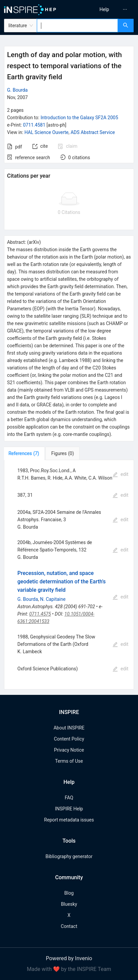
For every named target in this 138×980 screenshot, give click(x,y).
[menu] (105, 9)
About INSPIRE (69, 728)
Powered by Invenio (69, 958)
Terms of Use (69, 761)
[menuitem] (104, 9)
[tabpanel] (69, 575)
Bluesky (69, 904)
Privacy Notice (69, 750)
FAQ (69, 798)
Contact (69, 926)
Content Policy (69, 739)
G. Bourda (17, 90)
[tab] (25, 453)
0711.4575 (40, 614)
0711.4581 (34, 125)
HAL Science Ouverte (47, 132)
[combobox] (77, 26)
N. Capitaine (53, 599)
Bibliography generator (69, 856)
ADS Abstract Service (93, 132)
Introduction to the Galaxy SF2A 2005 (79, 118)
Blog (69, 893)
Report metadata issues (69, 820)
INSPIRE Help (69, 809)
